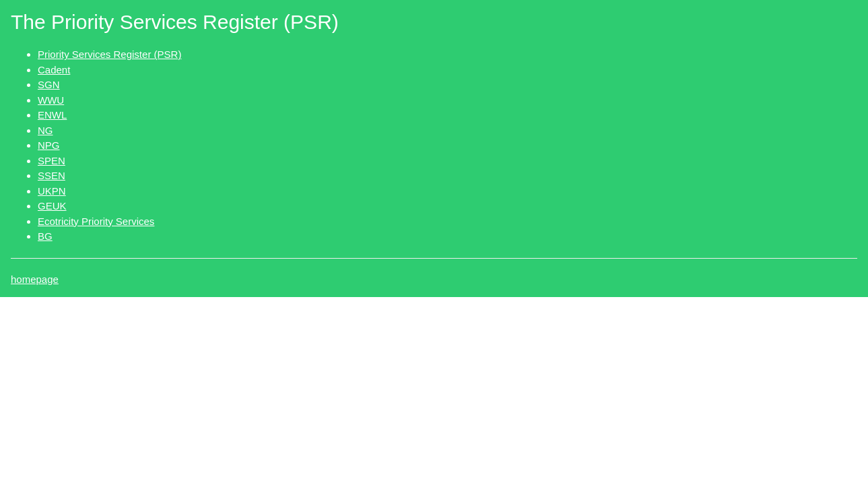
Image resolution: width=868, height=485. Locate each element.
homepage (35, 279)
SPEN (52, 161)
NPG (49, 145)
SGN (49, 85)
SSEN (52, 175)
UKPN (52, 191)
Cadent (54, 70)
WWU (51, 100)
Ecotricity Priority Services (96, 221)
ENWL (52, 115)
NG (45, 130)
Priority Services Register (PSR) (109, 54)
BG (45, 236)
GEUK (52, 206)
